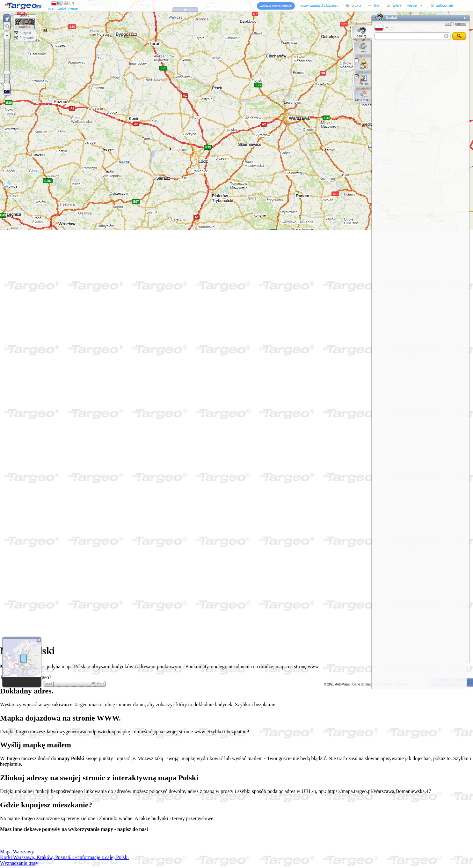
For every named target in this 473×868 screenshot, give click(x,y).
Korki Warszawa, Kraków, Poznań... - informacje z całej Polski (64, 857)
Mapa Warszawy (17, 852)
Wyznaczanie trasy (19, 863)
